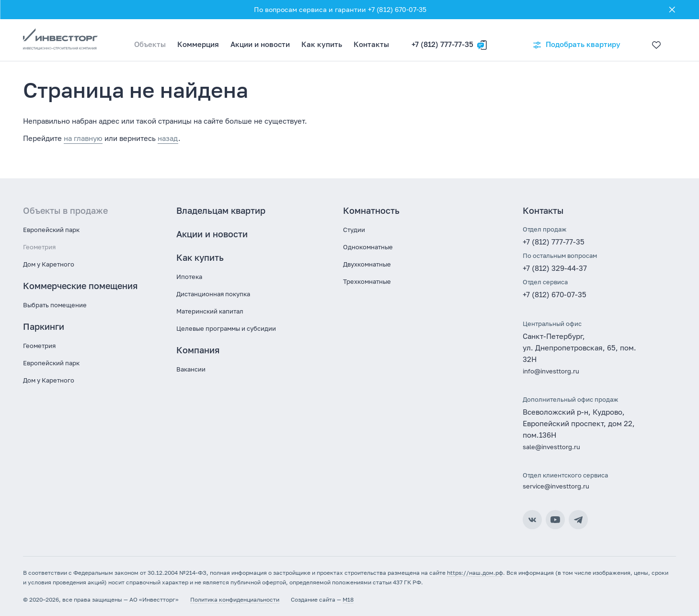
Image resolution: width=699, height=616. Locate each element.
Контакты (371, 44)
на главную (83, 138)
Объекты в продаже (65, 210)
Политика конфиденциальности (235, 599)
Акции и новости (260, 44)
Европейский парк (51, 230)
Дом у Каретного (49, 264)
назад (168, 138)
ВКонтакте (532, 520)
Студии (354, 230)
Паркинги (44, 326)
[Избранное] (654, 40)
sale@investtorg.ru (551, 447)
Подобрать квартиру (576, 45)
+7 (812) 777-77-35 (442, 44)
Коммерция (198, 44)
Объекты (150, 44)
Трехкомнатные (367, 281)
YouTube (555, 520)
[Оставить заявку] (482, 40)
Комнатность (371, 210)
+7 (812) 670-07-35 (555, 294)
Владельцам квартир (221, 210)
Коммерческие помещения (80, 286)
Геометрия (39, 247)
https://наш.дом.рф (475, 573)
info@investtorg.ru (551, 371)
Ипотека (189, 277)
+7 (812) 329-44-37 (555, 268)
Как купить (322, 44)
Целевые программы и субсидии (226, 328)
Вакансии (191, 369)
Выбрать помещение (55, 305)
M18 (348, 599)
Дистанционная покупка (213, 294)
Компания (198, 350)
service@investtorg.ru (556, 486)
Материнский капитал (210, 311)
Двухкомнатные (367, 264)
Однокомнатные (368, 247)
